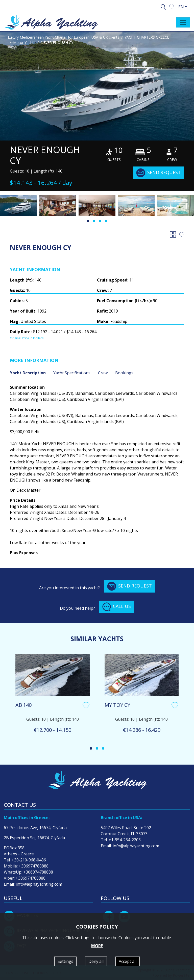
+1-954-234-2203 (125, 840)
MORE (97, 946)
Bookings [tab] (124, 373)
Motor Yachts (24, 43)
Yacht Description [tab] (28, 373)
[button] (172, 6)
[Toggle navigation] (183, 22)
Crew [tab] (103, 373)
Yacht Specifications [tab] (72, 373)
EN (181, 7)
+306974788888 (34, 866)
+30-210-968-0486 (29, 860)
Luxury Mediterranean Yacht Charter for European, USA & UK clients (64, 37)
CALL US (117, 607)
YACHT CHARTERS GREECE (147, 37)
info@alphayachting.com (39, 884)
